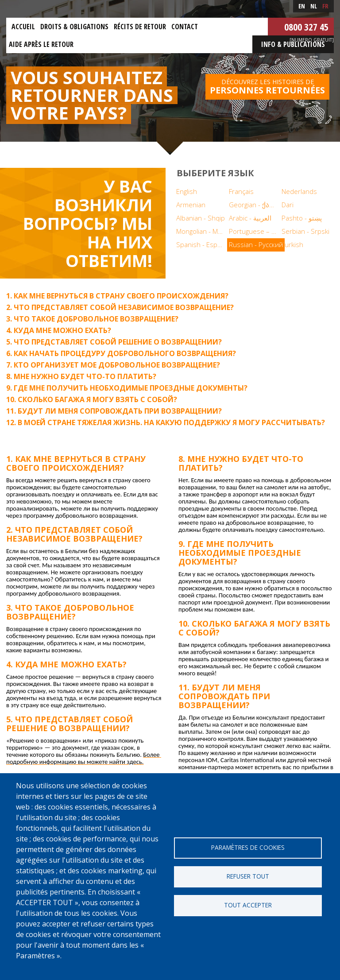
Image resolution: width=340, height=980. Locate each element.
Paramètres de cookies (248, 847)
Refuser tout (248, 876)
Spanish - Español (202, 244)
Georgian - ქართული (254, 205)
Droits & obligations (74, 27)
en (302, 6)
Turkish (292, 244)
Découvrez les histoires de (267, 87)
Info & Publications (293, 44)
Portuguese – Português (254, 231)
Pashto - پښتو (302, 218)
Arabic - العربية (250, 218)
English (187, 191)
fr (325, 6)
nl (314, 6)
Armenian (191, 205)
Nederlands (299, 191)
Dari (288, 205)
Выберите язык (215, 173)
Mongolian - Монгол (202, 231)
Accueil (23, 27)
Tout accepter (248, 905)
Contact (185, 27)
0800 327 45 (306, 27)
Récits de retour (140, 27)
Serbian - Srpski (305, 231)
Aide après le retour (41, 44)
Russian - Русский (256, 244)
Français (241, 191)
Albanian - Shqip (201, 218)
